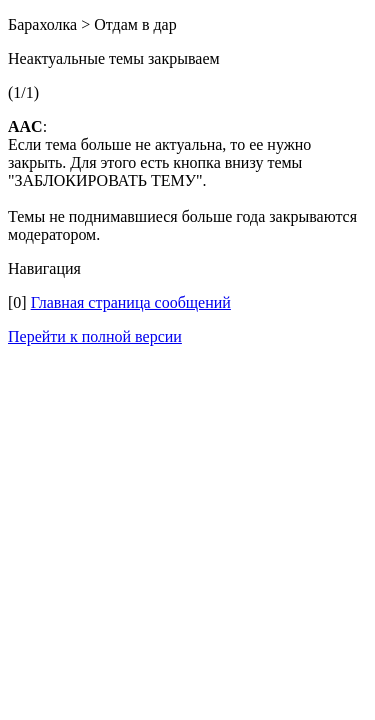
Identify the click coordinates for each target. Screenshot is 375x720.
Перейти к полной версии (95, 336)
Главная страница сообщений (131, 302)
